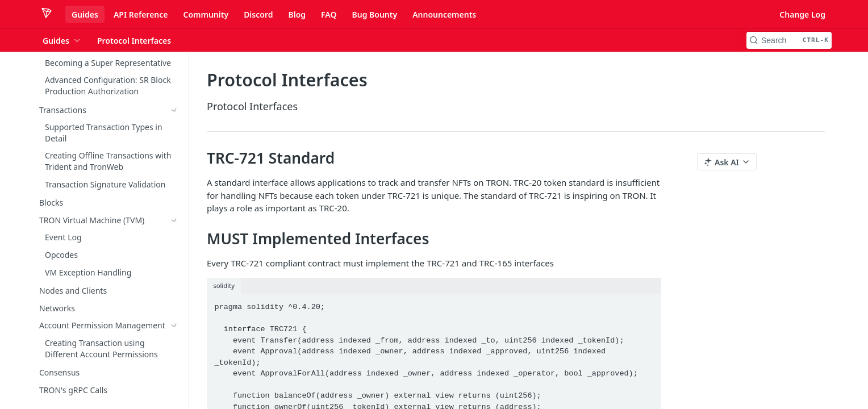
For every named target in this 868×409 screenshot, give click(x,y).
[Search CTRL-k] (789, 40)
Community (206, 14)
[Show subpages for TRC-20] (174, 222)
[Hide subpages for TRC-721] (174, 239)
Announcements (444, 14)
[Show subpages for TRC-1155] (174, 356)
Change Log (802, 14)
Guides (85, 14)
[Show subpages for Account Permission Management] (174, 86)
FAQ (329, 14)
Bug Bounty (374, 14)
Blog (297, 14)
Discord (258, 14)
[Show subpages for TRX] (174, 187)
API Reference (141, 14)
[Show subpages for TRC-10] (174, 204)
